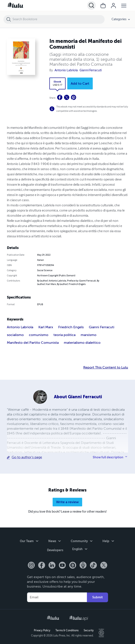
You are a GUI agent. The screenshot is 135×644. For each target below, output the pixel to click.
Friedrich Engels (71, 327)
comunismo (39, 335)
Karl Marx (46, 327)
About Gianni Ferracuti (78, 397)
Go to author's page (27, 457)
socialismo (15, 335)
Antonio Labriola (66, 70)
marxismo (89, 335)
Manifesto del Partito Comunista (33, 343)
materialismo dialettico (82, 343)
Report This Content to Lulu (106, 367)
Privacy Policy (42, 630)
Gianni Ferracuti (91, 70)
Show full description (108, 457)
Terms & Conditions (67, 630)
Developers (55, 551)
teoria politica (64, 335)
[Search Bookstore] (58, 19)
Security (89, 630)
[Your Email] (57, 597)
